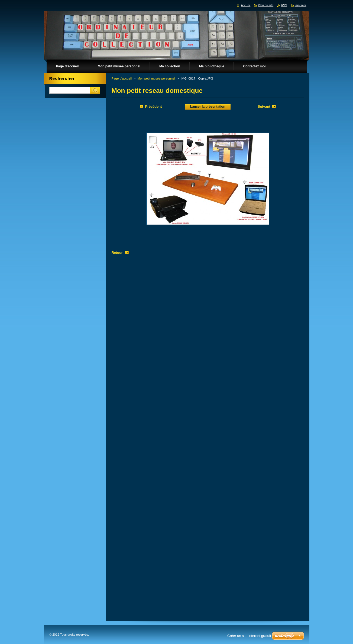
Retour (117, 253)
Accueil (246, 5)
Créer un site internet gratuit (249, 636)
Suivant (264, 106)
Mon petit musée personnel (157, 78)
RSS (284, 5)
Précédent (154, 106)
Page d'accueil (122, 78)
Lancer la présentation (208, 107)
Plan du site (266, 5)
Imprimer (301, 5)
